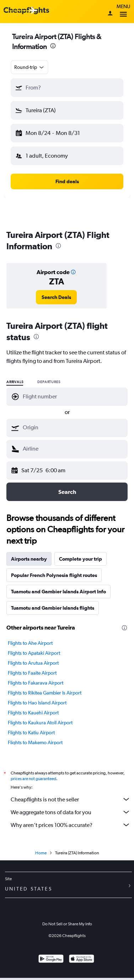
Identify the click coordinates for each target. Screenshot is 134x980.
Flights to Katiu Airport (31, 733)
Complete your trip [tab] (81, 559)
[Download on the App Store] (82, 960)
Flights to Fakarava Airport (36, 683)
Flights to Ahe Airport (30, 643)
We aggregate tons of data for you (71, 812)
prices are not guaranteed (33, 779)
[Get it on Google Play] (51, 960)
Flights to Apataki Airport (34, 653)
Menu (123, 12)
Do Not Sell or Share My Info (67, 924)
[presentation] (53, 46)
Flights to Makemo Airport (35, 742)
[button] (67, 88)
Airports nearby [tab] (29, 559)
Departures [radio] (49, 382)
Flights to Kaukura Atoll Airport (40, 723)
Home (41, 853)
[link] (56, 297)
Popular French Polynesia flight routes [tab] (54, 575)
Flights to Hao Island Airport (37, 703)
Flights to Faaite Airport (32, 673)
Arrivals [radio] (15, 382)
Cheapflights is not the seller (71, 799)
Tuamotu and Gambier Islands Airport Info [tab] (58, 592)
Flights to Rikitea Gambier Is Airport (45, 693)
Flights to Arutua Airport (33, 663)
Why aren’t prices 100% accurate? (71, 825)
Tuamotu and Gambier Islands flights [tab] (53, 608)
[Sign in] (110, 14)
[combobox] (30, 67)
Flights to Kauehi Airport (33, 713)
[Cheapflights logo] (26, 11)
